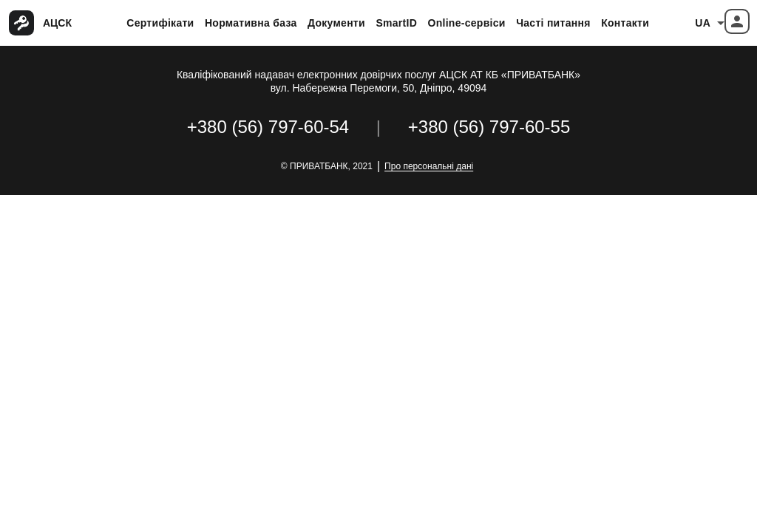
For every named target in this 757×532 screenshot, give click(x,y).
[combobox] (710, 23)
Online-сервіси (467, 23)
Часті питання (553, 23)
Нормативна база (251, 23)
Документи (336, 23)
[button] (737, 21)
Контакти (625, 23)
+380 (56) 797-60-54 (268, 127)
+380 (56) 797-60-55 (489, 127)
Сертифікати (160, 23)
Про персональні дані (429, 166)
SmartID (396, 23)
